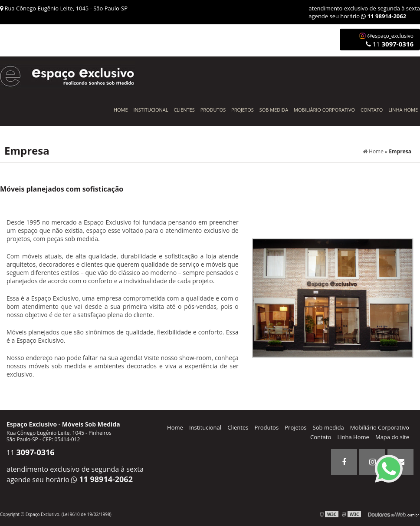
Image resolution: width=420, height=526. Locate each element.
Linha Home (403, 110)
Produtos (213, 110)
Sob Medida (274, 110)
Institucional (151, 110)
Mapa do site (392, 437)
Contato (372, 110)
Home (121, 110)
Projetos (243, 110)
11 (390, 44)
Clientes (184, 110)
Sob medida (328, 427)
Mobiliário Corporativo (324, 110)
